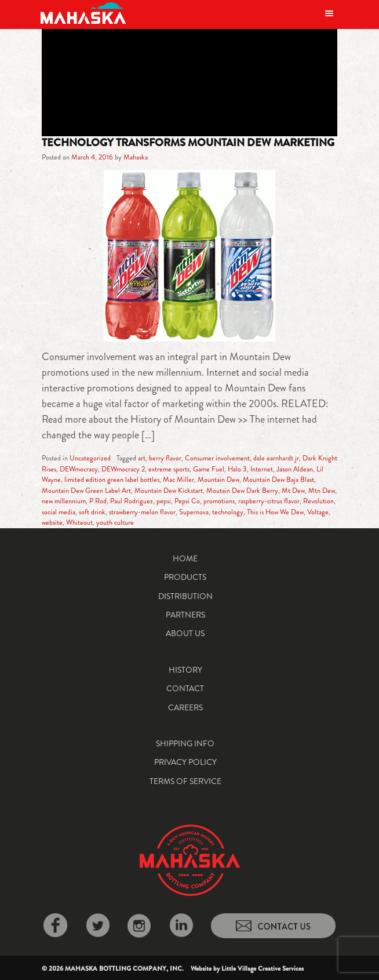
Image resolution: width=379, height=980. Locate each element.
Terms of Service (185, 781)
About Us (185, 633)
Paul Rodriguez (132, 501)
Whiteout (79, 522)
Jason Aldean (295, 469)
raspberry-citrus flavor (269, 501)
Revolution (318, 501)
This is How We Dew (275, 512)
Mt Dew (293, 491)
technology (228, 512)
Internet (262, 469)
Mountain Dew (218, 480)
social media (59, 512)
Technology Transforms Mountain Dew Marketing (188, 143)
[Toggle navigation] (329, 13)
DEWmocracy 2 (123, 469)
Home (185, 558)
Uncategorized (90, 458)
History (185, 670)
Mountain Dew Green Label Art (86, 491)
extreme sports (169, 469)
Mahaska (136, 157)
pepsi (164, 501)
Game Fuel (209, 469)
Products (185, 577)
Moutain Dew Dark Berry (242, 491)
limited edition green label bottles (112, 480)
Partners (185, 615)
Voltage (318, 512)
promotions (219, 501)
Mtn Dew (322, 491)
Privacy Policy (185, 762)
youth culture (115, 522)
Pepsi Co (187, 501)
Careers (185, 707)
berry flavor (165, 458)
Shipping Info (185, 743)
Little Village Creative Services (263, 968)
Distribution (185, 596)
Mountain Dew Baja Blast (278, 480)
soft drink (92, 512)
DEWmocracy (79, 469)
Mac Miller (178, 480)
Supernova (194, 512)
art (142, 458)
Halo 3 (237, 469)
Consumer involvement (217, 458)
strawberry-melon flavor (142, 512)
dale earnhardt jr (276, 458)
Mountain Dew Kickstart (169, 491)
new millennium (64, 501)
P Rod (98, 501)
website (52, 522)
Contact (185, 688)
